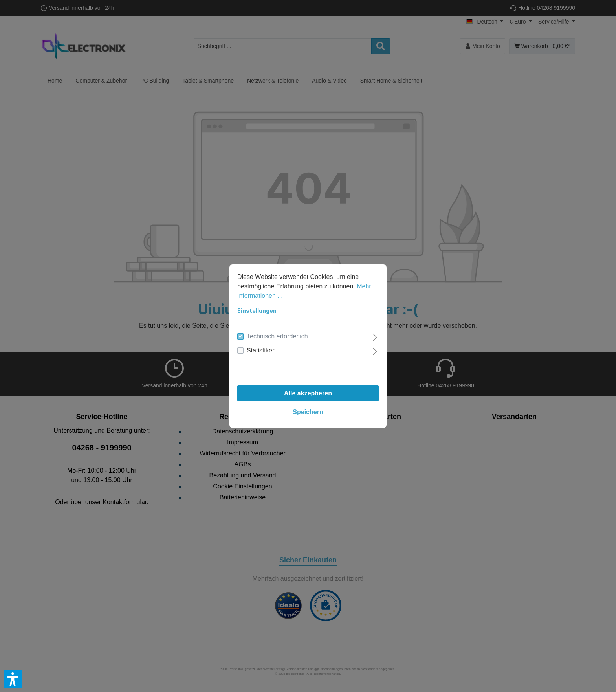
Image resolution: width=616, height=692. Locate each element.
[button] (13, 679)
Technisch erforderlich (277, 336)
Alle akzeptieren (308, 393)
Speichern (308, 412)
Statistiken (261, 350)
